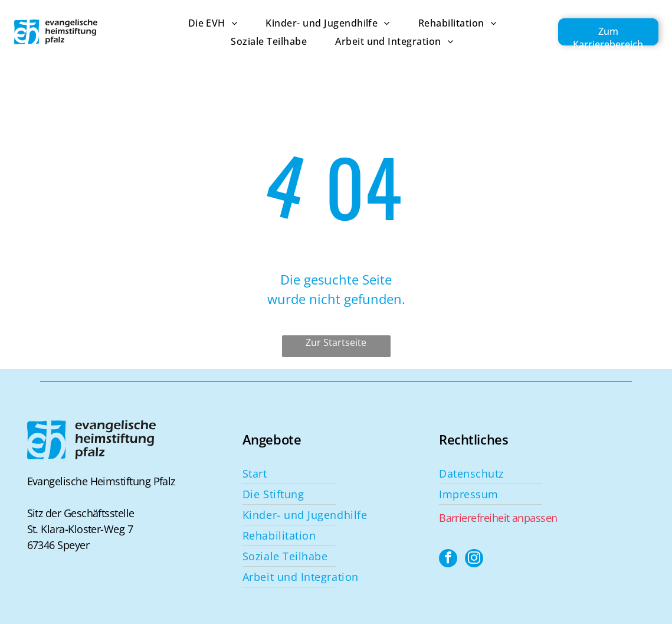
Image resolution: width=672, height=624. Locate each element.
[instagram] (475, 560)
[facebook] (448, 560)
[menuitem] (199, 23)
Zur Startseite (336, 342)
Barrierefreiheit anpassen (498, 518)
